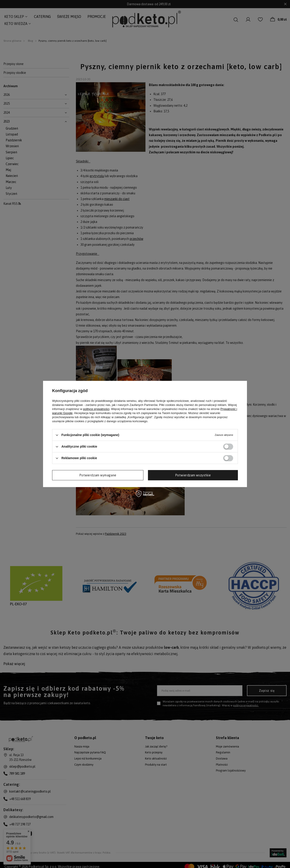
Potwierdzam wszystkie (193, 475)
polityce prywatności (96, 409)
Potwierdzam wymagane (98, 475)
